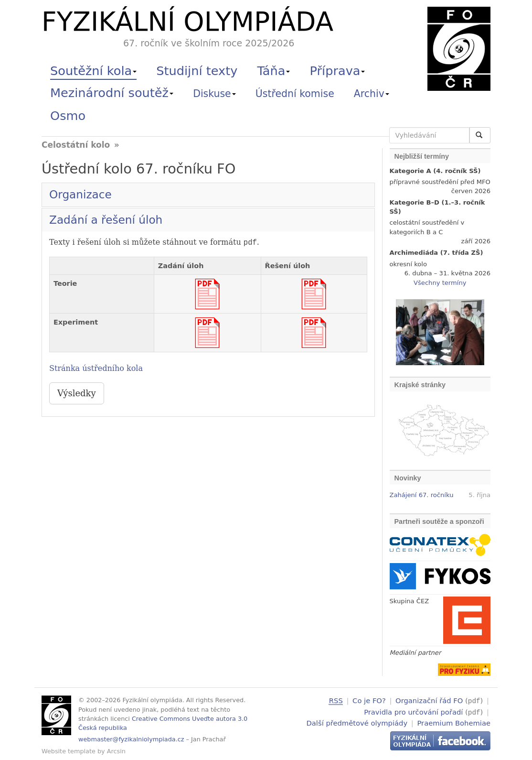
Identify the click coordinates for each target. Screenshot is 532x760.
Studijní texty (197, 71)
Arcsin (116, 751)
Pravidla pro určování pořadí (413, 711)
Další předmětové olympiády (357, 722)
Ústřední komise (295, 94)
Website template (69, 751)
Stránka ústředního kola (96, 368)
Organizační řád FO (429, 700)
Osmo (68, 116)
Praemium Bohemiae (454, 722)
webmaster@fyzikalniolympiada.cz (131, 739)
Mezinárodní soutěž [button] (112, 93)
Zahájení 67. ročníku (422, 495)
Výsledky (77, 393)
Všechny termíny (440, 283)
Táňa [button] (273, 71)
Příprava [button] (338, 71)
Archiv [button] (372, 94)
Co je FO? (369, 700)
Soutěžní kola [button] (93, 71)
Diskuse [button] (214, 94)
